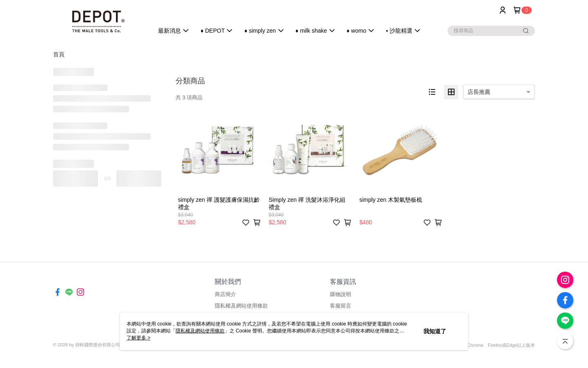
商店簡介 (225, 294)
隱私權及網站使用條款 (241, 306)
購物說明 (341, 294)
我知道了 (435, 331)
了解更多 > (138, 338)
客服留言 (341, 306)
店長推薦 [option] (479, 92)
